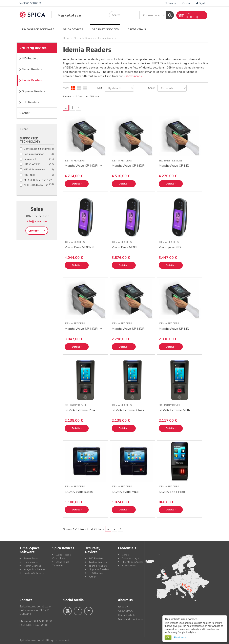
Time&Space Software (38, 29)
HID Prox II (37, 175)
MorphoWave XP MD (174, 166)
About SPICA (125, 611)
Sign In (201, 3)
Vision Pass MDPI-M (79, 247)
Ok (168, 638)
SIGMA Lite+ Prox (172, 492)
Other (26, 113)
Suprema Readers (34, 91)
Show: (152, 88)
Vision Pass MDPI (124, 247)
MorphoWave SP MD (174, 329)
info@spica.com (37, 221)
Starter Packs (31, 559)
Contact (187, 3)
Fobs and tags (130, 558)
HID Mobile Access (37, 170)
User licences (31, 562)
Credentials (137, 29)
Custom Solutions (34, 573)
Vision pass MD (170, 247)
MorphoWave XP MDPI (128, 166)
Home (66, 38)
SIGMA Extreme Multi (174, 410)
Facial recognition (37, 154)
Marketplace (69, 15)
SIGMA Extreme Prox (80, 410)
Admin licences (32, 566)
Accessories (129, 566)
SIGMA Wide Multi (125, 492)
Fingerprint (37, 159)
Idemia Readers (32, 80)
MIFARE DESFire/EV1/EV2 (37, 180)
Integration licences (35, 569)
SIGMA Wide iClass (79, 492)
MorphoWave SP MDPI (128, 329)
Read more (180, 638)
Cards (125, 555)
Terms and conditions (130, 619)
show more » (134, 76)
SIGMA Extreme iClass (128, 410)
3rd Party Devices (105, 29)
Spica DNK (124, 607)
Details (77, 184)
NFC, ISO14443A (35, 185)
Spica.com (171, 3)
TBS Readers (30, 102)
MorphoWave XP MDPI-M (84, 166)
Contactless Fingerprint (37, 149)
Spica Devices (73, 29)
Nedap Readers (32, 69)
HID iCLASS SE (37, 164)
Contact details (127, 615)
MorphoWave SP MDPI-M (84, 329)
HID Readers (30, 58)
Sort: (100, 88)
